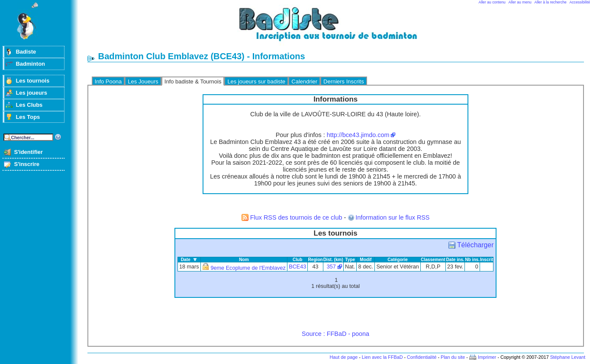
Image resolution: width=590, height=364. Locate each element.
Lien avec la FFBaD (382, 357)
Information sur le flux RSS (392, 217)
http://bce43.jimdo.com (358, 135)
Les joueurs (31, 93)
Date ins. (455, 260)
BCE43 (297, 267)
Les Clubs (29, 105)
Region (315, 260)
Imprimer (487, 357)
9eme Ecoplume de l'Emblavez (248, 268)
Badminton (30, 64)
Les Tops (28, 117)
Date (186, 260)
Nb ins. (472, 260)
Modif (366, 260)
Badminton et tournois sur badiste (339, 28)
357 (331, 267)
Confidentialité (422, 357)
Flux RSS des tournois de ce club (296, 217)
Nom (244, 260)
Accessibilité (580, 2)
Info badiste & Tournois (193, 81)
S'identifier (28, 152)
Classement (433, 260)
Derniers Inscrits (344, 81)
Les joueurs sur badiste (256, 81)
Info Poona (108, 81)
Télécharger (475, 245)
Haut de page (343, 357)
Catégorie (398, 260)
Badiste (26, 52)
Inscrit (487, 260)
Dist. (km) (333, 260)
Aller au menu (520, 2)
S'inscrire (27, 164)
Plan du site (453, 357)
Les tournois (32, 81)
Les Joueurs (143, 81)
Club (298, 260)
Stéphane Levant (568, 357)
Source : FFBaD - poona (335, 334)
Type (350, 260)
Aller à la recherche (551, 2)
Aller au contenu (492, 2)
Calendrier (304, 81)
